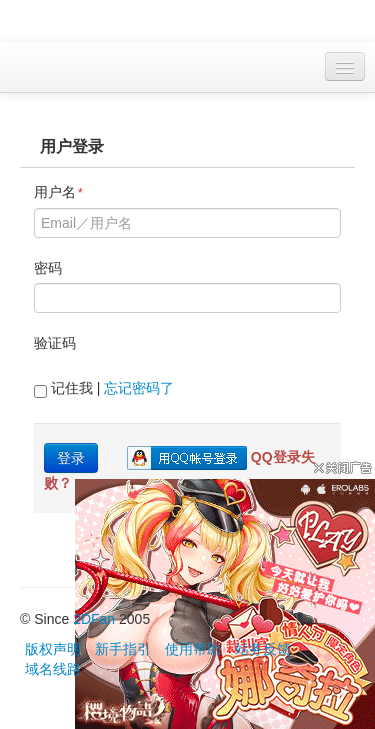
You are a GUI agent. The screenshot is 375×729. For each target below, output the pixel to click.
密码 (48, 268)
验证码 (55, 343)
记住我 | (104, 389)
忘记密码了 (139, 388)
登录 (71, 458)
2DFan (94, 619)
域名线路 (53, 669)
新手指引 (123, 649)
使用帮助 (193, 649)
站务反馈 (263, 649)
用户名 (58, 192)
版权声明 (53, 649)
